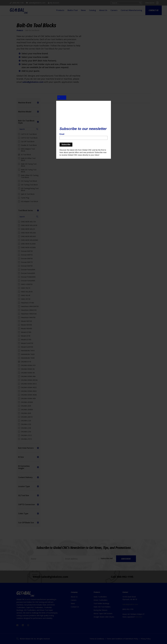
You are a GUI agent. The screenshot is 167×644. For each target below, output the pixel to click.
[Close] (62, 98)
